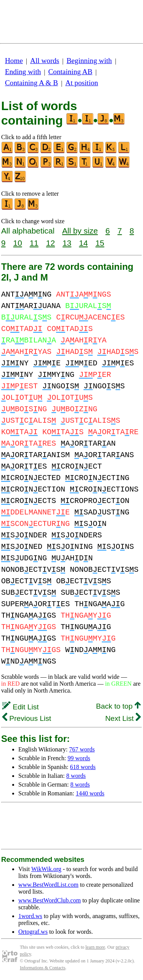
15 (100, 243)
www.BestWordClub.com (50, 900)
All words (45, 61)
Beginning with (89, 61)
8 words (76, 776)
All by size (80, 231)
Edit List (21, 707)
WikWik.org (46, 869)
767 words (82, 749)
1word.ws (30, 916)
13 (67, 243)
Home (14, 61)
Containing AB (71, 72)
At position (82, 83)
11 (34, 243)
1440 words (90, 793)
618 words (83, 767)
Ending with (23, 72)
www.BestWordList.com (48, 885)
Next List (123, 718)
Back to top (118, 706)
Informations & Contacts (43, 968)
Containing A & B (31, 83)
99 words (79, 758)
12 (51, 243)
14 (83, 243)
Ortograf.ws (33, 932)
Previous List (27, 718)
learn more (95, 947)
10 (18, 243)
